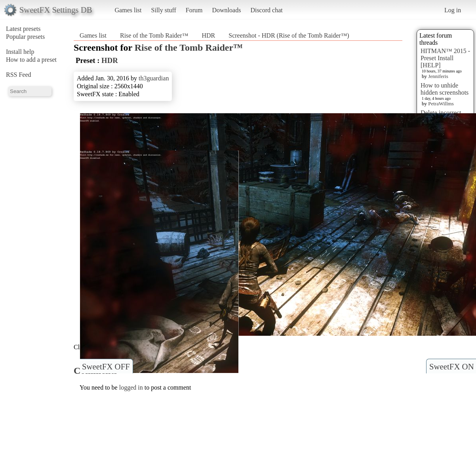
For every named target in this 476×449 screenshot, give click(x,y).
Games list (128, 10)
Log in (453, 10)
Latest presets (23, 29)
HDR (208, 35)
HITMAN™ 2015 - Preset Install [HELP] (445, 58)
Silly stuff (164, 10)
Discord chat (266, 10)
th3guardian (154, 78)
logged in (131, 387)
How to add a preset (31, 60)
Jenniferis (438, 76)
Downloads (226, 10)
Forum (194, 10)
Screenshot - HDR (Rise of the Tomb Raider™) (289, 35)
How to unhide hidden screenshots (445, 89)
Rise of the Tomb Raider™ (154, 35)
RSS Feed (19, 75)
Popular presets (25, 37)
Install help (20, 52)
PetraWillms (441, 104)
